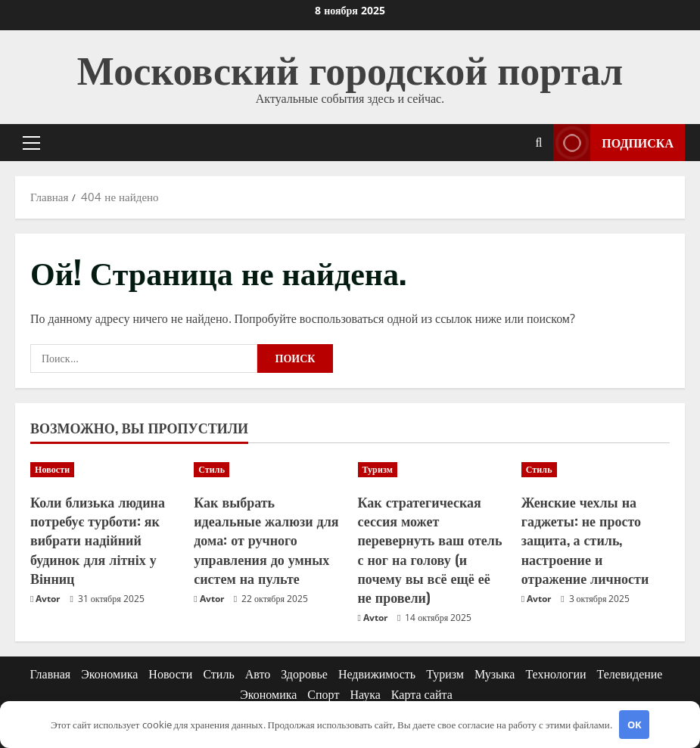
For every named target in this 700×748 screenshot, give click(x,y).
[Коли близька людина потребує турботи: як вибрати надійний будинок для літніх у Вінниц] (104, 470)
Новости (52, 469)
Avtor (48, 599)
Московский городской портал (350, 67)
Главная (51, 674)
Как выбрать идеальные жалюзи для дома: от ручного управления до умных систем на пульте (266, 540)
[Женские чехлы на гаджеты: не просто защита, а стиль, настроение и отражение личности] (596, 470)
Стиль (212, 469)
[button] (31, 143)
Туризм (378, 469)
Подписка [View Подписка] (613, 143)
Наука (365, 694)
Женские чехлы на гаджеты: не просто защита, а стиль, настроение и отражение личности (585, 540)
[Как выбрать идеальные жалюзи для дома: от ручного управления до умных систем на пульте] (268, 470)
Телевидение (630, 674)
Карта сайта (422, 694)
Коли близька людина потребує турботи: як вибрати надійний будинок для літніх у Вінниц (98, 540)
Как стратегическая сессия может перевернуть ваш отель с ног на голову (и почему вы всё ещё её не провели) (430, 549)
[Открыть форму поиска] (538, 143)
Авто (258, 674)
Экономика (109, 674)
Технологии (555, 674)
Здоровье (304, 674)
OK (635, 725)
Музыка (495, 674)
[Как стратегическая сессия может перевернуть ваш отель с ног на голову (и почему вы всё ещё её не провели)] (432, 470)
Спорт (323, 694)
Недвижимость (377, 674)
